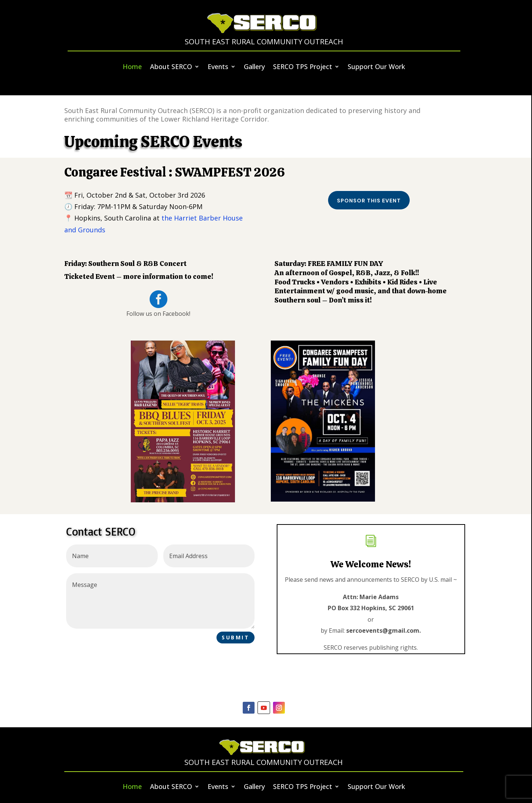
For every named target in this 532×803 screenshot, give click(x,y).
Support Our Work (376, 67)
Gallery (254, 67)
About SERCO (171, 67)
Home (132, 67)
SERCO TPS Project (303, 67)
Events (218, 67)
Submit (236, 637)
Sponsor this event (369, 201)
